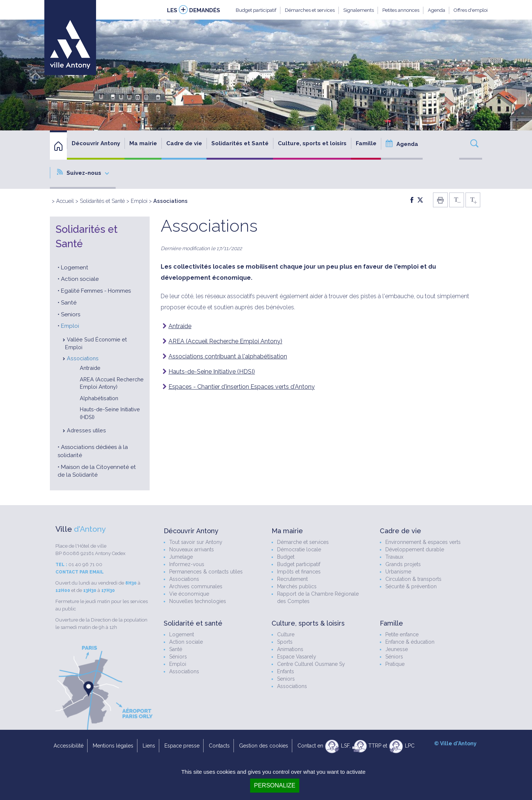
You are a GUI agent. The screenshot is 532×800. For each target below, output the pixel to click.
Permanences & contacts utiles (206, 572)
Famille (366, 143)
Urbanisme (398, 572)
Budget (286, 557)
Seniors (71, 314)
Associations (83, 358)
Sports (285, 642)
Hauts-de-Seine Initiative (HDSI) (212, 372)
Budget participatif (256, 10)
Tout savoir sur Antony (196, 542)
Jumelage (181, 557)
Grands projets (403, 564)
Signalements (359, 10)
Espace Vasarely (297, 657)
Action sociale (80, 279)
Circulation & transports (413, 579)
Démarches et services (310, 10)
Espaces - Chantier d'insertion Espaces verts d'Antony (242, 387)
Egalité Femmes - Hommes (96, 291)
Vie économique (189, 594)
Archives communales (196, 586)
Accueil (65, 201)
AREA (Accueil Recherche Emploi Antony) (225, 341)
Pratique (395, 664)
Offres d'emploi (471, 10)
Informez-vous (187, 564)
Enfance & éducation (410, 642)
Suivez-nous (83, 173)
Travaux (394, 557)
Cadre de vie (184, 143)
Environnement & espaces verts (423, 542)
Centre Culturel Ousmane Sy (311, 664)
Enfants (286, 671)
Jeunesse (397, 649)
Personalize (274, 785)
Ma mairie (143, 143)
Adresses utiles (86, 430)
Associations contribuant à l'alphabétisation (228, 356)
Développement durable (415, 549)
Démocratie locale (299, 549)
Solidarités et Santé (240, 143)
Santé (69, 303)
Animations (290, 649)
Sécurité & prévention (411, 586)
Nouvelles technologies (198, 601)
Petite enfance (402, 634)
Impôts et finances (299, 572)
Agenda (436, 10)
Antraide (90, 368)
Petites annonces (401, 10)
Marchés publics (297, 586)
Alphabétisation (99, 398)
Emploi (139, 201)
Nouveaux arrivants (192, 549)
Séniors (178, 657)
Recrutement (292, 579)
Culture (286, 634)
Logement (75, 268)
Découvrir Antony (96, 143)
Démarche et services (303, 542)
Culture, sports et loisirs (312, 143)
